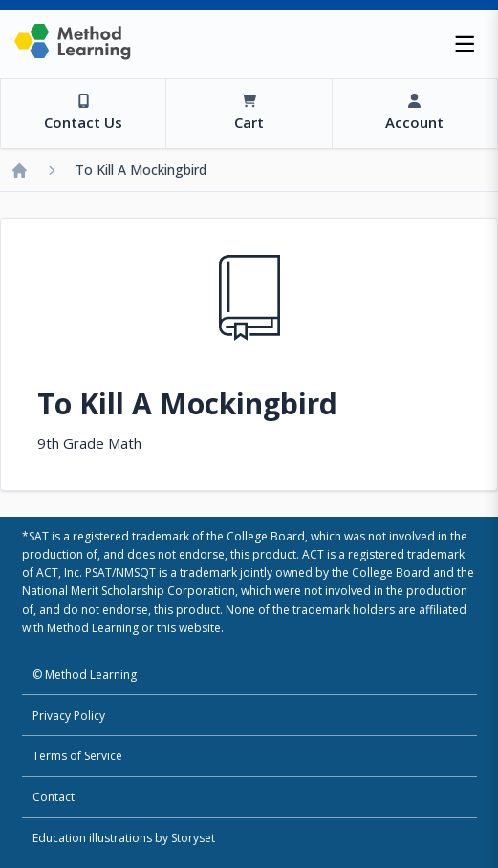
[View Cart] (248, 114)
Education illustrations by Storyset (124, 838)
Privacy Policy (69, 716)
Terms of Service (77, 756)
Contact (54, 797)
